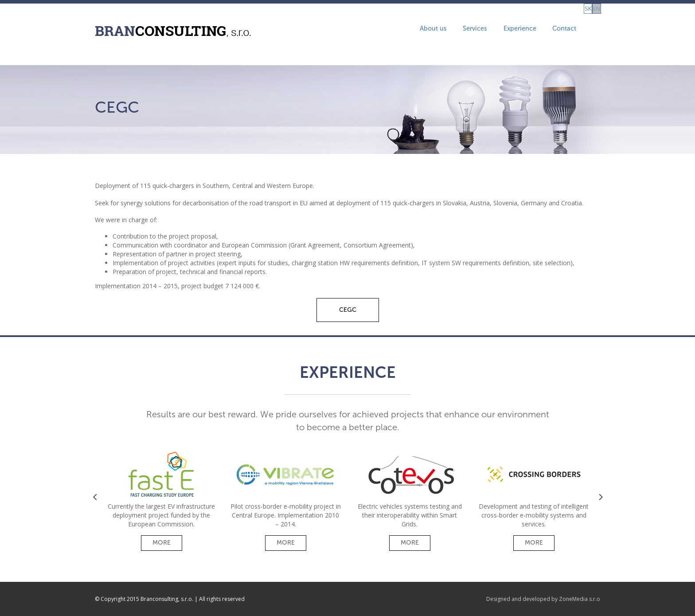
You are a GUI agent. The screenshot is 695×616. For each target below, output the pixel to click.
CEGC (348, 310)
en (593, 30)
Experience (491, 30)
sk (580, 30)
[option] (161, 499)
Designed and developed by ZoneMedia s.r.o (543, 599)
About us (392, 30)
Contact (543, 30)
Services (440, 30)
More (162, 543)
